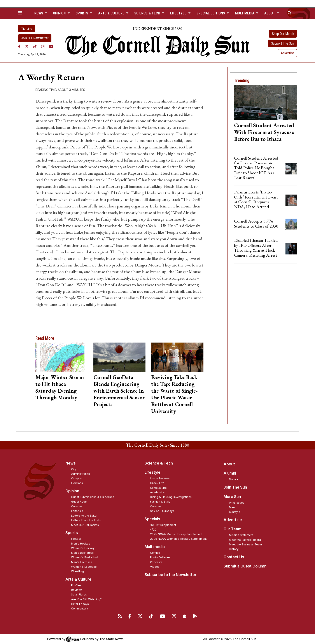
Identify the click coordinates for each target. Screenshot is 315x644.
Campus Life (158, 488)
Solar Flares (79, 594)
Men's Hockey (81, 544)
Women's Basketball (85, 557)
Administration (80, 474)
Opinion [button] (60, 13)
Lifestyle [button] (179, 13)
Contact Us (234, 557)
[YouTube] (51, 47)
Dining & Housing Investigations (171, 497)
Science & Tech (159, 463)
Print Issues (237, 503)
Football (76, 539)
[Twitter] (27, 47)
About (229, 464)
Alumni (230, 473)
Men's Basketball (82, 553)
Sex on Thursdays (162, 511)
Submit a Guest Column (245, 566)
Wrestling (77, 571)
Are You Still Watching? (86, 599)
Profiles (76, 585)
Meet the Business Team (245, 544)
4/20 (153, 530)
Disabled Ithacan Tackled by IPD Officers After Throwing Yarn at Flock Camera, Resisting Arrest (256, 248)
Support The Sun (283, 43)
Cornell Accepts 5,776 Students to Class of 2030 (256, 223)
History (234, 549)
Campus (76, 478)
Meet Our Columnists (85, 525)
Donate (234, 479)
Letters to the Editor (84, 516)
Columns (77, 506)
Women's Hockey (83, 548)
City (74, 469)
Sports (72, 533)
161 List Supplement (163, 525)
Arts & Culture (78, 579)
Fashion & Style (160, 502)
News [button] (39, 13)
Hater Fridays (80, 604)
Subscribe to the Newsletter (171, 575)
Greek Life (157, 483)
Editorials (77, 511)
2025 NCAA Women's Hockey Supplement (178, 539)
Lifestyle (153, 472)
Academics (157, 492)
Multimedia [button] (245, 13)
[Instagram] (43, 47)
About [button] (270, 13)
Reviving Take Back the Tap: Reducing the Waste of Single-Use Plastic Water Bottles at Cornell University (174, 394)
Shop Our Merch (283, 34)
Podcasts (156, 562)
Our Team (233, 529)
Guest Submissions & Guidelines (93, 497)
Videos (155, 567)
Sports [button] (82, 13)
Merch (233, 507)
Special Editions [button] (211, 13)
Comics (155, 553)
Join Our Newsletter (35, 38)
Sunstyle (235, 512)
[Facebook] (19, 47)
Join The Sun (235, 487)
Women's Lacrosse (84, 567)
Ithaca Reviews (160, 478)
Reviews (77, 590)
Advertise (287, 53)
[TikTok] (35, 47)
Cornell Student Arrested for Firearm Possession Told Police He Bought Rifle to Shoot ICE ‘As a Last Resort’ (256, 168)
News (71, 463)
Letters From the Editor (86, 520)
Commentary (80, 608)
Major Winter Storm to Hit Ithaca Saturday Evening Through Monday (60, 387)
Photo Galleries (160, 557)
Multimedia (155, 547)
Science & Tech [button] (148, 13)
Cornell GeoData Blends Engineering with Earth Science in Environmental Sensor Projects (119, 391)
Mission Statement (241, 535)
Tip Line (27, 29)
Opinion (72, 491)
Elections (77, 483)
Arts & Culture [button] (112, 13)
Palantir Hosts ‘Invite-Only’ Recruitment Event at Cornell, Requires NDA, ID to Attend (256, 199)
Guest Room (79, 502)
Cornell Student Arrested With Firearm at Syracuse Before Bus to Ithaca (264, 132)
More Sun (232, 497)
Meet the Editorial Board (245, 540)
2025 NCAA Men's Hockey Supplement (176, 534)
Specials (152, 519)
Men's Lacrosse (82, 562)
